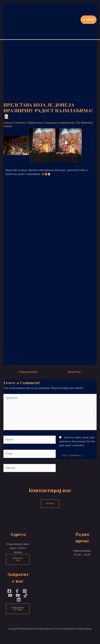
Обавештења (35, 123)
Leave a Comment (14, 123)
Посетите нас (18, 559)
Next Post (76, 372)
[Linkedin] (19, 600)
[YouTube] (18, 595)
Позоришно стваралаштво (59, 123)
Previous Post (27, 372)
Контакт (50, 503)
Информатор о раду (18, 609)
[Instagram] (25, 591)
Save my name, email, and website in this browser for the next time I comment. (77, 442)
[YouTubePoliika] (10, 595)
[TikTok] (26, 595)
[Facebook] (9, 591)
